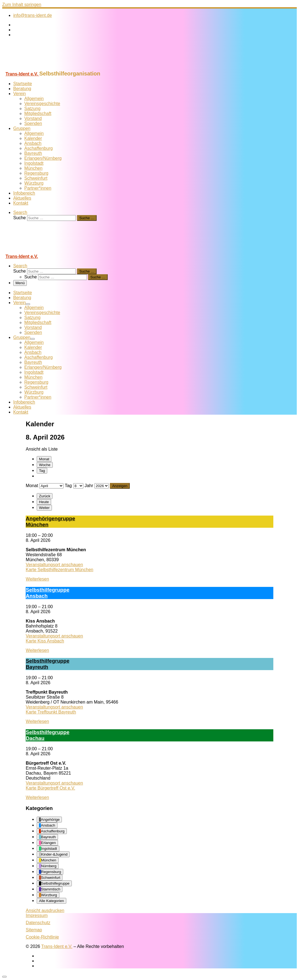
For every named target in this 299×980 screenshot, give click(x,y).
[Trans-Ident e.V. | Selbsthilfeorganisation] (37, 68)
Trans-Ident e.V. (57, 946)
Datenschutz (38, 923)
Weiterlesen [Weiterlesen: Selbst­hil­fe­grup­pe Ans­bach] (37, 650)
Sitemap (34, 930)
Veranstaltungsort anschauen (54, 565)
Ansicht (45, 910)
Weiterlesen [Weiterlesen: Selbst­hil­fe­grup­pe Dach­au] (37, 797)
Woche (45, 465)
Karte (59, 570)
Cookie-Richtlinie (42, 937)
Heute (44, 502)
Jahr (89, 486)
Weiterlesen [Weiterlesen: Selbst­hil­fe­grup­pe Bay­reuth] (37, 721)
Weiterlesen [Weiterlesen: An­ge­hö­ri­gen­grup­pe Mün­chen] (37, 579)
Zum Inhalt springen (22, 5)
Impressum (37, 915)
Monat (44, 459)
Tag (42, 471)
